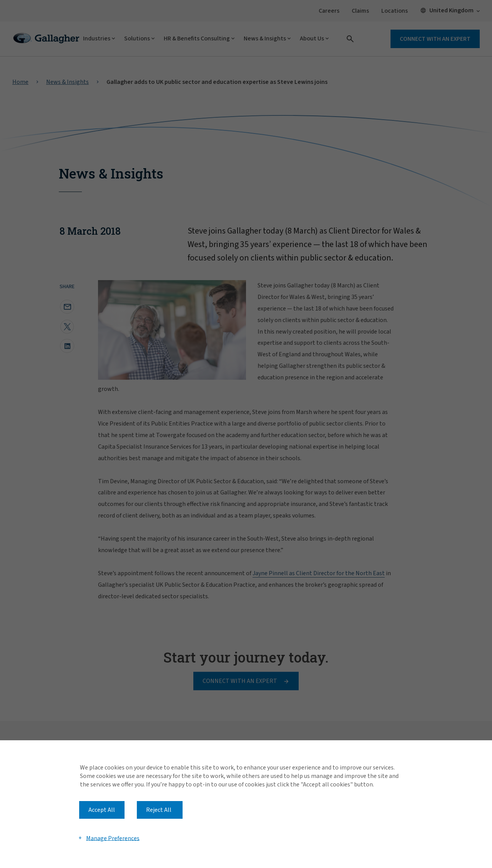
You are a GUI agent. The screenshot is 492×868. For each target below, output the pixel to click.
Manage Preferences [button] (113, 838)
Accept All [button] (102, 810)
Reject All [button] (159, 810)
